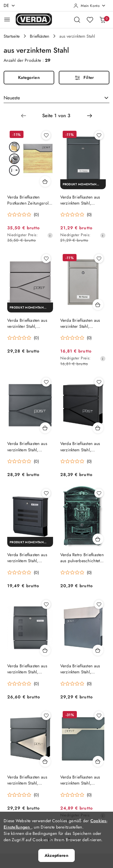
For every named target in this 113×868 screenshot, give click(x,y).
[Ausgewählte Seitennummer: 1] (56, 116)
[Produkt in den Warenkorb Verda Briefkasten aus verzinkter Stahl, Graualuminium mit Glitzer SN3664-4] (98, 305)
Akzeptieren (56, 855)
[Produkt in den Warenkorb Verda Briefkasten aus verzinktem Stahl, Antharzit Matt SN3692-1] (98, 761)
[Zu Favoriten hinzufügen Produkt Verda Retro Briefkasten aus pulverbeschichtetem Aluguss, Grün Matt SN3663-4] (99, 493)
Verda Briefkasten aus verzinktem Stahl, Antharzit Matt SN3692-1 (83, 780)
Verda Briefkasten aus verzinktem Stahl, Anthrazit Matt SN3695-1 (83, 669)
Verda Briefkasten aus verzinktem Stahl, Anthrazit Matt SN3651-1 (29, 669)
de (9, 5)
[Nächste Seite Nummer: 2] (89, 116)
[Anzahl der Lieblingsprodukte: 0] (90, 20)
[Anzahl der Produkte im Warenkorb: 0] (102, 20)
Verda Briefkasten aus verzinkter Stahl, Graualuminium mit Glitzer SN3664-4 (80, 323)
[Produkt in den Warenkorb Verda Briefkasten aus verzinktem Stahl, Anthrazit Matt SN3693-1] (45, 761)
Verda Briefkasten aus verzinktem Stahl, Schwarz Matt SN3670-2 (30, 558)
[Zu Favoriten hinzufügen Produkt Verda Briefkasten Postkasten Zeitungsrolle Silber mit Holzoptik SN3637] (46, 135)
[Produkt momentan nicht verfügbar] (83, 184)
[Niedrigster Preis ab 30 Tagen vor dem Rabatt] (50, 235)
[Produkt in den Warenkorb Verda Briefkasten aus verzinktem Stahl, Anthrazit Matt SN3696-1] (45, 428)
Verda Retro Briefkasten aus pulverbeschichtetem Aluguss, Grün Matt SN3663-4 (83, 558)
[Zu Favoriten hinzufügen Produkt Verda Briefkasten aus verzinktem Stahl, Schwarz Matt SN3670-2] (46, 493)
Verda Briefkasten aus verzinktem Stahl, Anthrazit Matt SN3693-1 (30, 780)
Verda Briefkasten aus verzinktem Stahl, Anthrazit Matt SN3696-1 (30, 447)
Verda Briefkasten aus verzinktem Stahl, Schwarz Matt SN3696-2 (83, 447)
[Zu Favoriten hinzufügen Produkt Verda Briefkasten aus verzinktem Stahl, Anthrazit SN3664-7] (99, 135)
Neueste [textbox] (12, 98)
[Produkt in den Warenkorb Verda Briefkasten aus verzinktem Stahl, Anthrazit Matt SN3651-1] (45, 650)
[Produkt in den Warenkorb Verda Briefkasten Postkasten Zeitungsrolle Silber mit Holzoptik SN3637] (45, 181)
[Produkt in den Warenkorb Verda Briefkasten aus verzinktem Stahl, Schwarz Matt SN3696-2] (98, 428)
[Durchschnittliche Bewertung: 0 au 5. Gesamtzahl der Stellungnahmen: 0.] (23, 215)
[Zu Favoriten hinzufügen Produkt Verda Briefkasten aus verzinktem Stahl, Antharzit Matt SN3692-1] (99, 716)
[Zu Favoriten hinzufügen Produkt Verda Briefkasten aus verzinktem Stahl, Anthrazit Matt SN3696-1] (46, 382)
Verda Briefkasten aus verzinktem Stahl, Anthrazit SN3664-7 (80, 200)
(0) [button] (36, 215)
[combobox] (56, 98)
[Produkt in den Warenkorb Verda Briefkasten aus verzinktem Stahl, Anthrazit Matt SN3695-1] (98, 650)
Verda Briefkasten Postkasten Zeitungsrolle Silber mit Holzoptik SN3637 (30, 200)
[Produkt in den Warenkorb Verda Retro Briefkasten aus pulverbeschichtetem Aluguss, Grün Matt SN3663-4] (98, 539)
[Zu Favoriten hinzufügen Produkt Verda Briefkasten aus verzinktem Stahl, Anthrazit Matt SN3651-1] (46, 604)
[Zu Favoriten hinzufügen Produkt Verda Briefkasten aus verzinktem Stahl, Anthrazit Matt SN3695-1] (99, 604)
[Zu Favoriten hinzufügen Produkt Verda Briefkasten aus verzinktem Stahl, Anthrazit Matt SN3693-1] (46, 716)
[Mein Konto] (90, 6)
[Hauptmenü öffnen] (7, 19)
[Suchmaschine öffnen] (77, 20)
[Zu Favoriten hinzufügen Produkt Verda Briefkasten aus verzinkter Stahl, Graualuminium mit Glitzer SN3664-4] (99, 259)
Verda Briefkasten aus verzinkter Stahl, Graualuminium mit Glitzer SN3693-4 (27, 323)
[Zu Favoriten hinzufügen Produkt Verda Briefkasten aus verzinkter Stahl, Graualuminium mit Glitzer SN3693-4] (46, 259)
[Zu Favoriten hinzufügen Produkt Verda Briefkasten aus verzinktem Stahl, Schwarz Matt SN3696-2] (99, 382)
